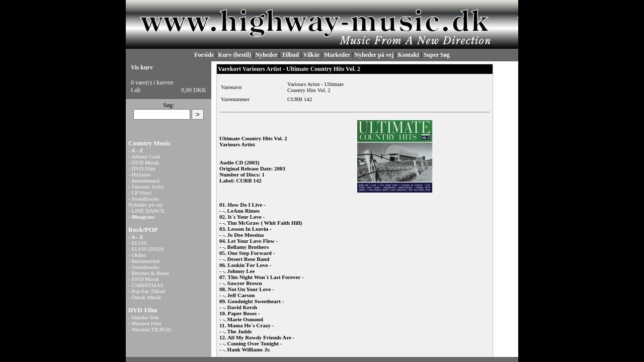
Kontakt (409, 55)
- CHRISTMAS (146, 285)
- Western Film (145, 323)
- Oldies (137, 255)
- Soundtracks (144, 199)
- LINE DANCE (146, 211)
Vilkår (312, 55)
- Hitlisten (139, 174)
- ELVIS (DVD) (146, 249)
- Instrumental (144, 180)
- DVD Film (142, 168)
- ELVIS (138, 243)
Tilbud (290, 55)
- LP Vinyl (140, 193)
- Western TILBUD (150, 329)
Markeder (337, 55)
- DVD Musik (144, 162)
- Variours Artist (146, 187)
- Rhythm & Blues (149, 273)
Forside (204, 55)
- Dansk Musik (145, 297)
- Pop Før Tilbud (147, 291)
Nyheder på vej (374, 55)
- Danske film (143, 317)
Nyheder (266, 55)
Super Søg (437, 55)
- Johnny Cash (144, 156)
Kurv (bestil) (234, 55)
